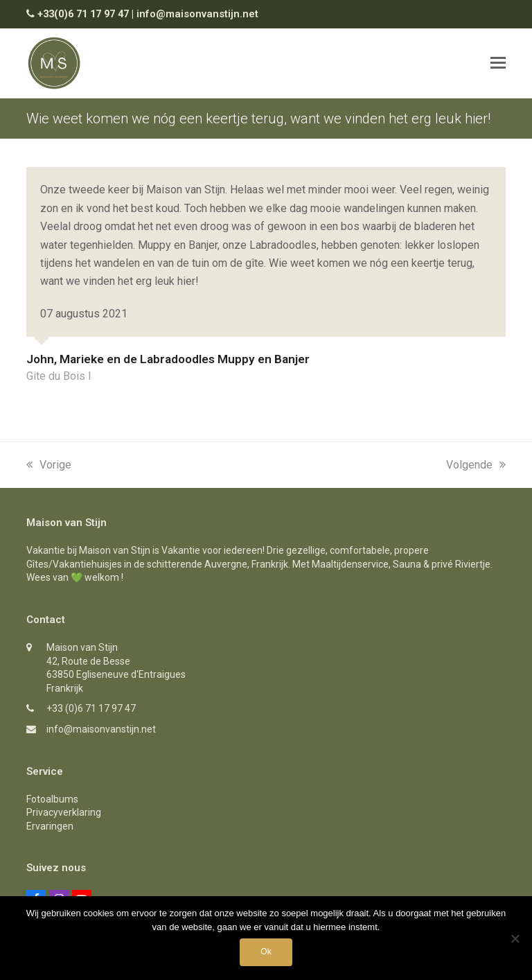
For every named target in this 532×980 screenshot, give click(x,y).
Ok (266, 952)
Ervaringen (50, 826)
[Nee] (515, 938)
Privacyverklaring (64, 812)
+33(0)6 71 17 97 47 (83, 14)
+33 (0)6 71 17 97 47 (91, 708)
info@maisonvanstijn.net (197, 14)
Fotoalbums (52, 799)
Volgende (476, 465)
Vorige (49, 465)
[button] (498, 63)
